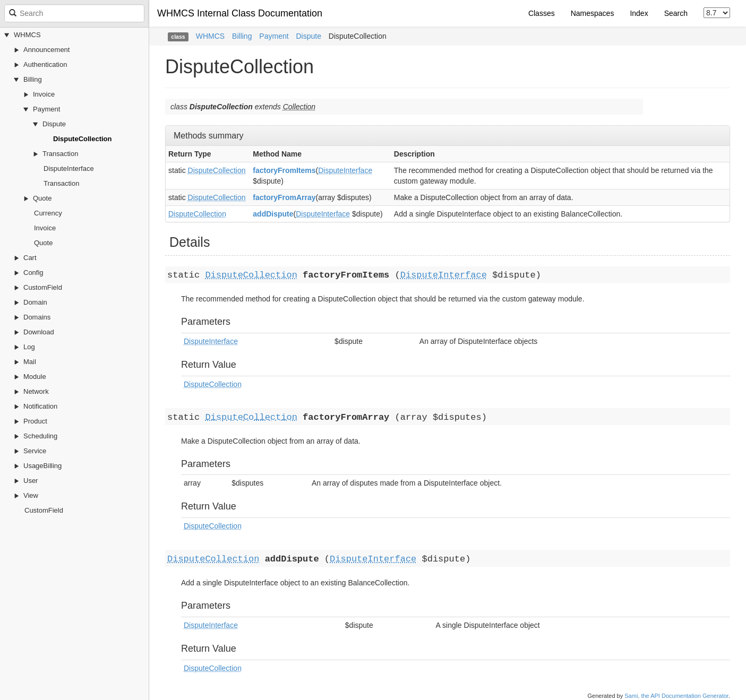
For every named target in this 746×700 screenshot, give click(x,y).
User (31, 481)
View (31, 495)
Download (39, 332)
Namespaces (593, 13)
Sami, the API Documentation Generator (676, 696)
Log (29, 347)
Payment (46, 109)
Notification (40, 406)
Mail (30, 362)
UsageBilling (42, 466)
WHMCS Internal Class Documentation (240, 13)
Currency (48, 213)
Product (35, 421)
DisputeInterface (69, 168)
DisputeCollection (83, 139)
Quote (42, 198)
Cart (30, 258)
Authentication (45, 64)
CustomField (43, 287)
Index (639, 13)
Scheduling (40, 436)
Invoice (44, 94)
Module (35, 377)
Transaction (60, 154)
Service (35, 451)
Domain (35, 302)
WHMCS (27, 35)
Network (36, 391)
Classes (542, 13)
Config (33, 273)
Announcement (46, 50)
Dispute (54, 124)
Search (676, 13)
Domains (37, 317)
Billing (33, 79)
